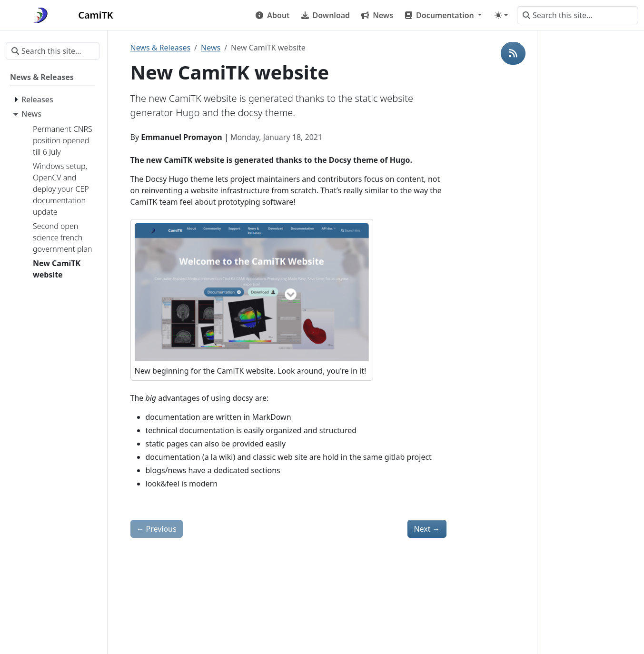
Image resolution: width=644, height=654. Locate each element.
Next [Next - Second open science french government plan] (427, 529)
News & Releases (161, 48)
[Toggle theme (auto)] (501, 15)
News (211, 48)
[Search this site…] (578, 15)
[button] (443, 15)
